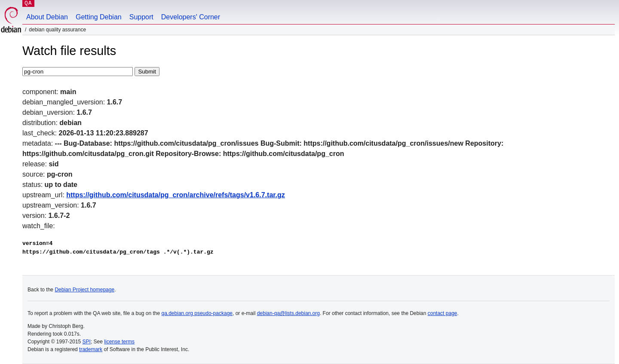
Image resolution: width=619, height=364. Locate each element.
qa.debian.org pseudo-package (197, 313)
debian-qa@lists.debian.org (288, 313)
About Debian (47, 17)
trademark (91, 349)
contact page (443, 313)
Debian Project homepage (84, 290)
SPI (87, 342)
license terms (119, 342)
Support (141, 17)
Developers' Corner (191, 17)
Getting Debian (99, 17)
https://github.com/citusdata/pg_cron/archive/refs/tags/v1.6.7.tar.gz (176, 195)
